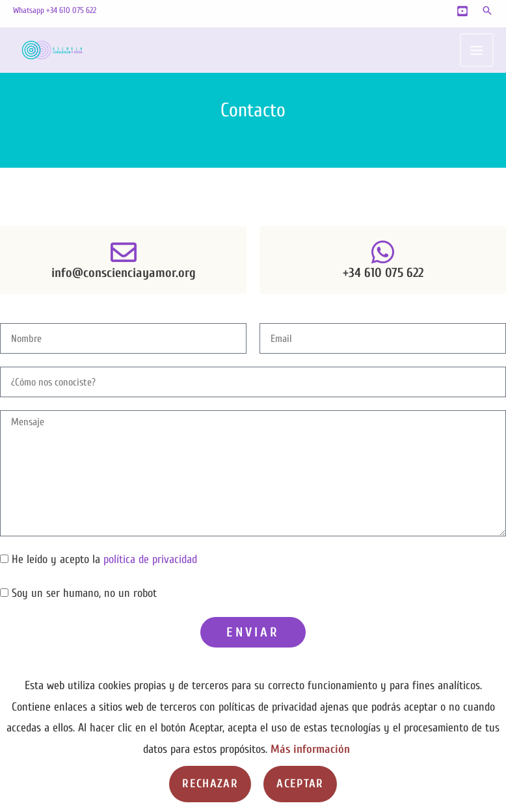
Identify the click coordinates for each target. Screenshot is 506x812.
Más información (310, 749)
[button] (487, 10)
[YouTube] (462, 11)
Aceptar (300, 784)
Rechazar (210, 784)
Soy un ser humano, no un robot (84, 593)
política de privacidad (150, 559)
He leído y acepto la (104, 559)
